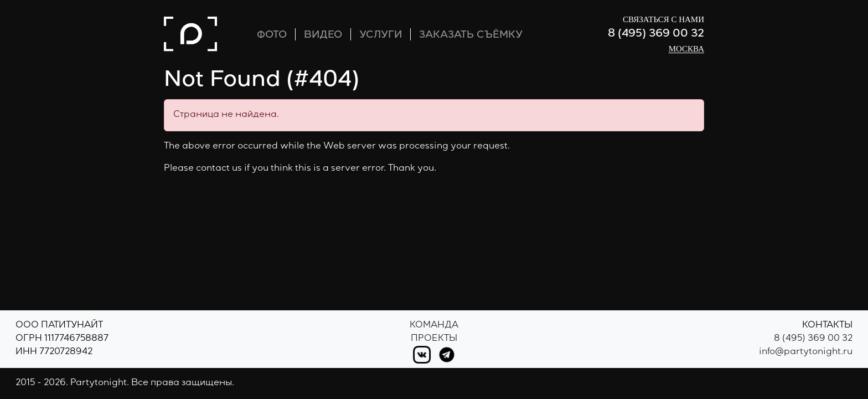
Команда (434, 326)
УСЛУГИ (381, 35)
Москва (686, 49)
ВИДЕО (323, 35)
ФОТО (272, 35)
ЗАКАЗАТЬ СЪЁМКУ (471, 35)
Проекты (434, 339)
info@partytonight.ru (806, 352)
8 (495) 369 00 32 (656, 34)
